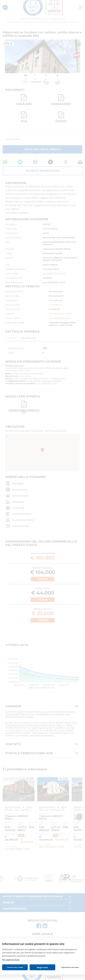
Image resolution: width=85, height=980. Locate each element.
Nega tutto (42, 967)
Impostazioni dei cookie (70, 967)
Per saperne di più (11, 960)
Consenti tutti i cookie (15, 967)
